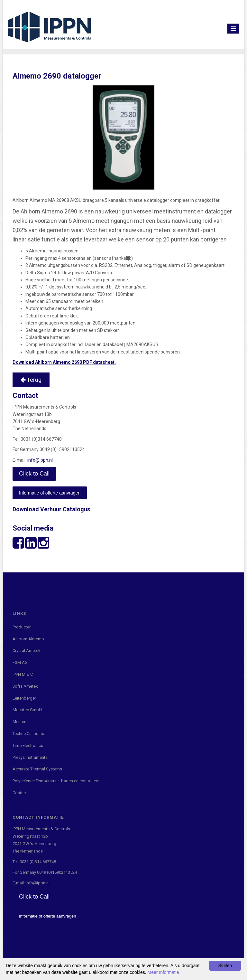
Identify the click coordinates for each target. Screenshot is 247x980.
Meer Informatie (163, 972)
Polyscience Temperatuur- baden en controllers (56, 781)
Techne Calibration (30, 734)
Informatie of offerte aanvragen (50, 493)
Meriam (19, 722)
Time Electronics (28, 745)
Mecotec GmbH (27, 710)
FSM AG (20, 662)
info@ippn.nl (40, 460)
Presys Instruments (30, 757)
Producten (22, 627)
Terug (31, 380)
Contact (20, 793)
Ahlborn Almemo (28, 639)
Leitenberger (24, 698)
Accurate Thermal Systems (37, 769)
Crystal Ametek (27, 650)
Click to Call (34, 474)
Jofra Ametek (25, 686)
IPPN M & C (23, 674)
